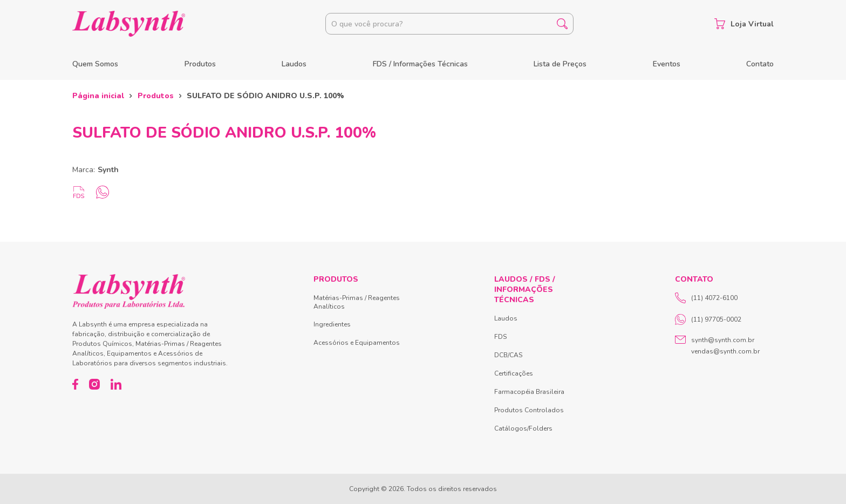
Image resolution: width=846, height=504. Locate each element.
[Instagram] (94, 384)
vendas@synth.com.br (725, 351)
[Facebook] (75, 384)
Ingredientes (332, 324)
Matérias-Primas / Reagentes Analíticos (357, 302)
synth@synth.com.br (723, 340)
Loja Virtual (744, 24)
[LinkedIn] (116, 384)
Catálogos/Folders (523, 428)
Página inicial (98, 96)
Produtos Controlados (529, 410)
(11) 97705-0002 (708, 319)
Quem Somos (95, 64)
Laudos (294, 64)
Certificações (514, 373)
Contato (760, 64)
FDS (500, 337)
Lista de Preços (560, 64)
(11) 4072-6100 (706, 298)
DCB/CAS (508, 355)
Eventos (667, 64)
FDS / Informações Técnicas (420, 64)
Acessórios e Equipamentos (357, 343)
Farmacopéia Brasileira (529, 392)
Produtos (200, 64)
